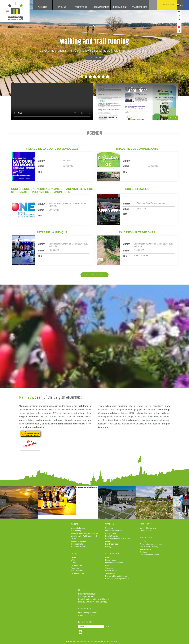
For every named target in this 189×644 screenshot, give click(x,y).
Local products (146, 531)
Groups (108, 541)
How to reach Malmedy (149, 547)
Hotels (108, 557)
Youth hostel (110, 573)
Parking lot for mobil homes (116, 576)
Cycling (58, 7)
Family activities (112, 544)
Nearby (108, 547)
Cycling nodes (76, 565)
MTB (73, 560)
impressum (97, 641)
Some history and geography (151, 544)
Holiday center (111, 571)
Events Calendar (112, 536)
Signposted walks (78, 528)
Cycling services (77, 573)
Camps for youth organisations (117, 579)
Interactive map (146, 549)
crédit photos (114, 641)
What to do (77, 7)
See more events (94, 275)
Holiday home (111, 560)
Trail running (76, 531)
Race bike (75, 568)
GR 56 (73, 539)
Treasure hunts (77, 544)
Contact (143, 541)
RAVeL (74, 557)
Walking (38, 7)
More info (94, 58)
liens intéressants (78, 641)
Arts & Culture (111, 533)
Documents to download (149, 555)
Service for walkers (78, 547)
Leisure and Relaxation (114, 531)
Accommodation (96, 7)
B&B (107, 565)
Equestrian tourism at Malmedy (117, 539)
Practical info (135, 7)
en (178, 5)
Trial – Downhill (77, 571)
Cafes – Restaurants (148, 528)
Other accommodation (114, 563)
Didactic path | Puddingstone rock (84, 536)
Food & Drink (116, 7)
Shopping (109, 528)
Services (143, 552)
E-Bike (73, 563)
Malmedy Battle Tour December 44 (85, 533)
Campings (109, 568)
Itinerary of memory (78, 541)
